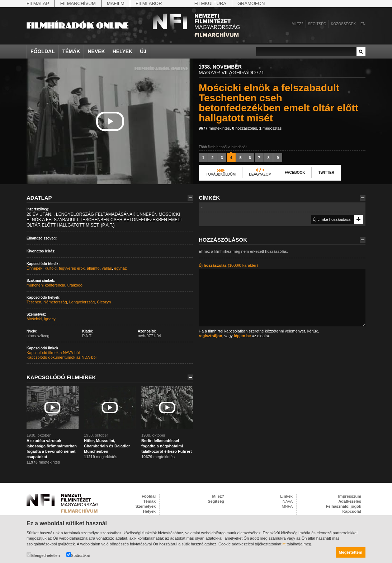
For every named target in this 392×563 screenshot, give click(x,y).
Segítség (317, 24)
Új (143, 51)
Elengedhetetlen (43, 555)
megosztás (270, 128)
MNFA (287, 506)
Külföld (51, 268)
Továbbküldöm (221, 174)
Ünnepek (34, 268)
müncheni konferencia (46, 285)
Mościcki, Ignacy (41, 319)
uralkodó (75, 285)
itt (284, 544)
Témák (71, 51)
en (363, 24)
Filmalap (38, 3)
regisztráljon (210, 336)
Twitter (326, 173)
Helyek (123, 51)
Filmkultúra (210, 3)
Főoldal (43, 51)
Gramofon (251, 3)
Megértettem (351, 552)
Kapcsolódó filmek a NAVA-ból (53, 353)
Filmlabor (149, 3)
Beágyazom (260, 174)
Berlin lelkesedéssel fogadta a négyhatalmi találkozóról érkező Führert (167, 446)
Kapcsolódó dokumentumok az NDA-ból (62, 357)
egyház (120, 268)
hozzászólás (245, 128)
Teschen (34, 302)
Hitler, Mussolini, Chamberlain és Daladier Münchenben (107, 446)
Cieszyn (104, 302)
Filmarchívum (78, 3)
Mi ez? (297, 24)
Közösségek (343, 24)
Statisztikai (78, 555)
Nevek (96, 51)
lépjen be (242, 336)
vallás (107, 268)
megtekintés (214, 128)
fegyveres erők (72, 268)
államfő (93, 268)
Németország (55, 302)
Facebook (295, 173)
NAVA (288, 501)
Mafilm (116, 3)
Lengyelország (82, 302)
